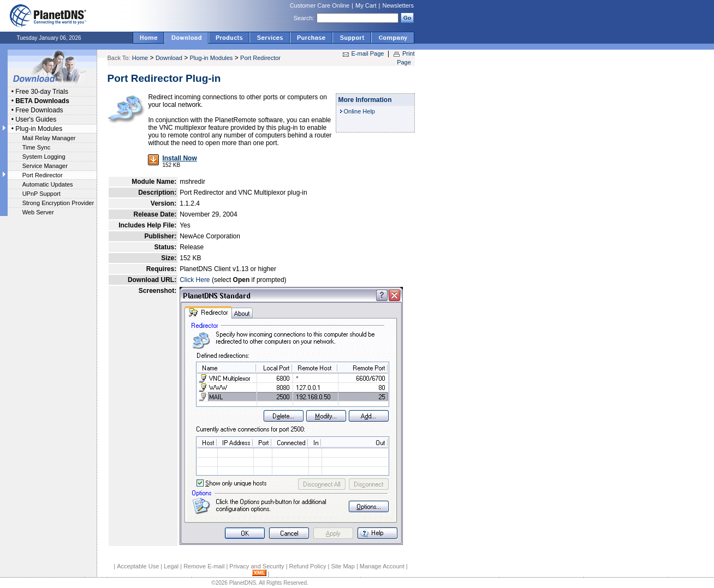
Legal (171, 566)
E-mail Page (368, 53)
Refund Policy (308, 566)
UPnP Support (41, 194)
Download (169, 58)
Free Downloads (39, 110)
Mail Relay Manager (49, 138)
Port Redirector (43, 175)
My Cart (366, 5)
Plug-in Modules (39, 129)
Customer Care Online (320, 5)
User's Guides (36, 119)
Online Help (359, 111)
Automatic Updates (48, 184)
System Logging (44, 157)
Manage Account (382, 566)
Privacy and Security (257, 566)
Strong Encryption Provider (58, 203)
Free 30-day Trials (42, 92)
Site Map (343, 566)
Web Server (38, 212)
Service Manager (45, 166)
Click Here (195, 280)
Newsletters (398, 5)
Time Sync (37, 147)
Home (140, 58)
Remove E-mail (204, 566)
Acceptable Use (138, 566)
